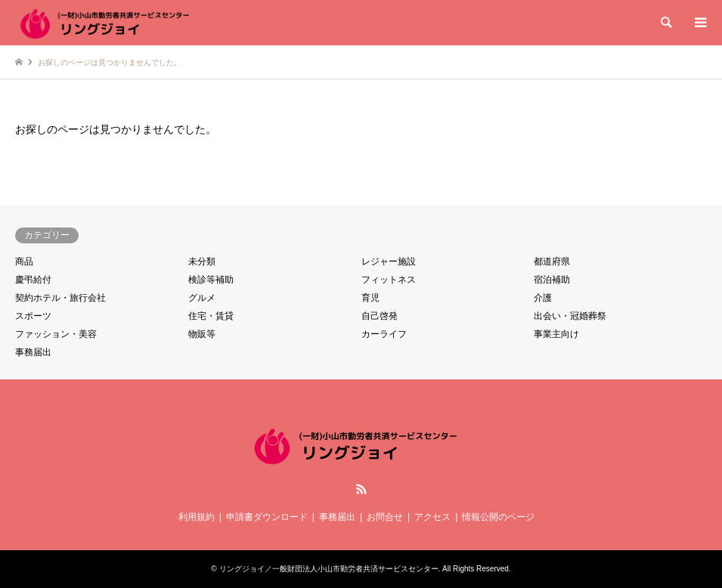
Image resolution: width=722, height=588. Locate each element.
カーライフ (384, 334)
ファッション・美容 (56, 334)
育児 (370, 298)
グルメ (202, 298)
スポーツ (33, 316)
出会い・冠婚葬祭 (570, 316)
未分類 (202, 262)
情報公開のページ (498, 517)
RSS (361, 489)
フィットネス (389, 280)
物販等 (202, 334)
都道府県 (552, 262)
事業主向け (556, 334)
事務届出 (33, 352)
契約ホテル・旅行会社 (60, 298)
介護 (543, 298)
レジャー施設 (389, 262)
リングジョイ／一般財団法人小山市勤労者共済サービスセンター (329, 569)
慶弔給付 (33, 280)
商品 (24, 262)
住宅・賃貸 (211, 316)
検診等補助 (211, 280)
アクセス (432, 517)
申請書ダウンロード (267, 517)
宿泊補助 (552, 280)
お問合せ (385, 517)
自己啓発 (380, 316)
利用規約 (197, 517)
